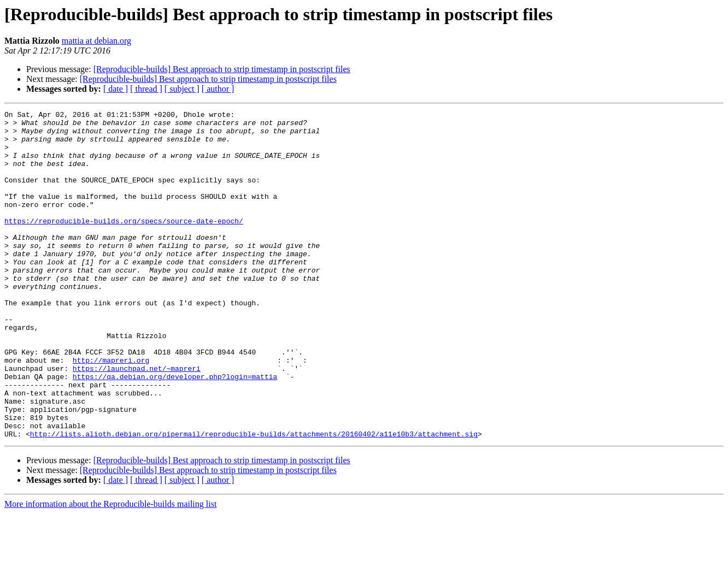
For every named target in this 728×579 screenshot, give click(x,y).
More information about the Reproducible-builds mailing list (110, 569)
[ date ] (116, 89)
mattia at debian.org (96, 41)
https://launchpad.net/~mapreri (137, 421)
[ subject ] (182, 89)
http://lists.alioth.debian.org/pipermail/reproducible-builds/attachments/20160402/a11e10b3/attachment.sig (254, 499)
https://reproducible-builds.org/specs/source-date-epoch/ (124, 244)
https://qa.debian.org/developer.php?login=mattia (175, 430)
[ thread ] (146, 89)
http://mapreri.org (111, 411)
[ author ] (218, 89)
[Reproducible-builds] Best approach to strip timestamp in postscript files (222, 69)
